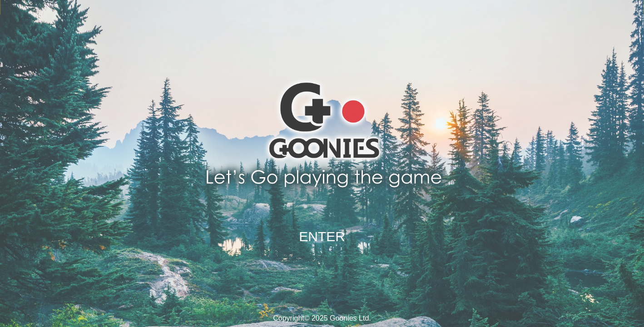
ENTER (322, 236)
